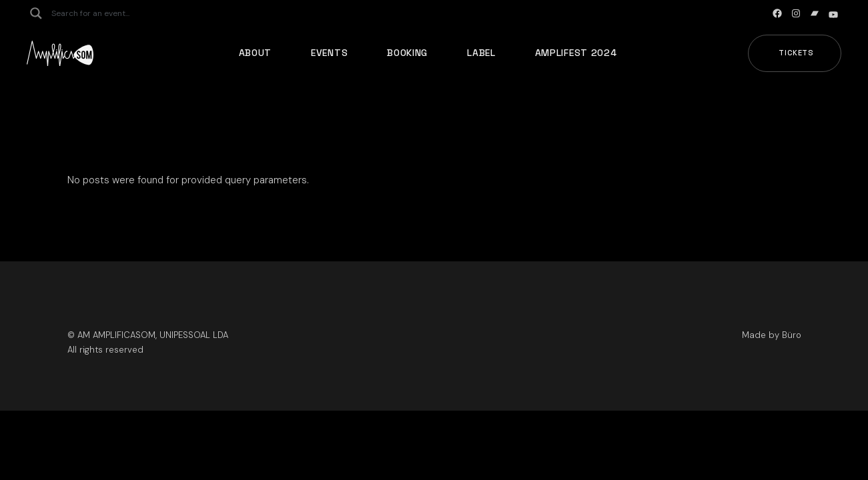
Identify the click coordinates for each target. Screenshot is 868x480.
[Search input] (104, 13)
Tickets (796, 53)
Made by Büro (772, 335)
